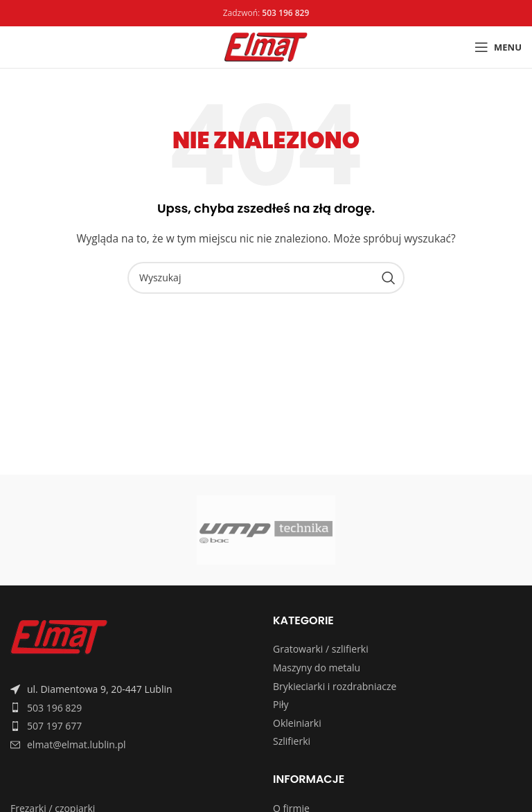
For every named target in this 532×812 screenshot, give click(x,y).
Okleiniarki (297, 723)
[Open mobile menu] (498, 47)
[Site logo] (266, 46)
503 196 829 (54, 708)
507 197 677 (54, 726)
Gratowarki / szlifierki (321, 649)
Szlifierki (292, 741)
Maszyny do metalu (317, 668)
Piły (281, 704)
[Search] (266, 278)
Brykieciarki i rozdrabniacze (335, 686)
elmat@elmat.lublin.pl (77, 744)
